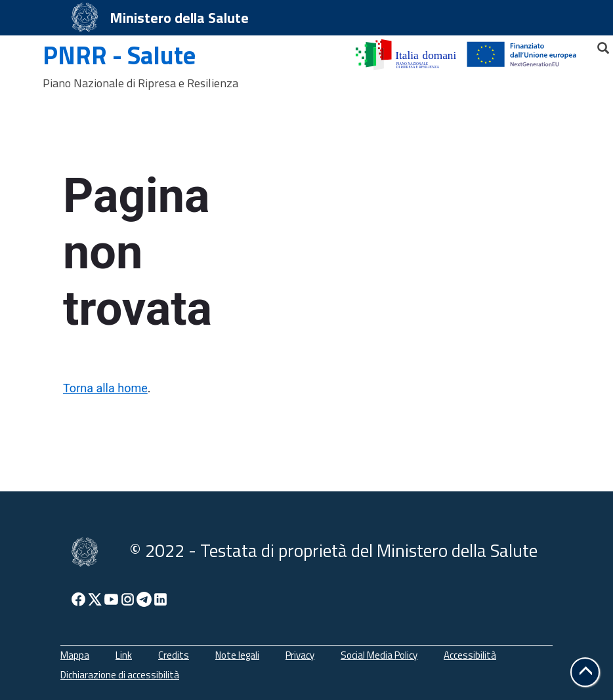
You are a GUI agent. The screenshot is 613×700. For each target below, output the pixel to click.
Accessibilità (470, 655)
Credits (174, 655)
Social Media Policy (379, 655)
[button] (585, 672)
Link (124, 655)
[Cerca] (597, 45)
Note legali (237, 655)
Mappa (75, 655)
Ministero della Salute (179, 18)
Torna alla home (105, 388)
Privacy (300, 655)
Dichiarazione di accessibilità (120, 675)
